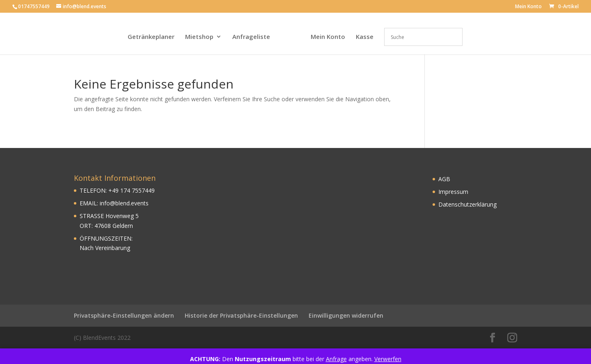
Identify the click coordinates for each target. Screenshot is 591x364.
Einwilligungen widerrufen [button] (346, 315)
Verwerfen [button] (388, 359)
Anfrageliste (251, 37)
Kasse (365, 37)
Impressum (453, 192)
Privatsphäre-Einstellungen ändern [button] (124, 315)
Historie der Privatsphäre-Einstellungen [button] (241, 315)
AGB (444, 179)
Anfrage (336, 359)
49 (115, 190)
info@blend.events (124, 203)
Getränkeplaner (151, 37)
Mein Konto (528, 7)
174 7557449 (137, 190)
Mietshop (199, 37)
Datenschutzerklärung (467, 204)
